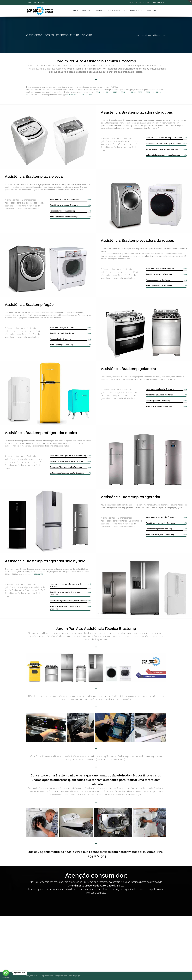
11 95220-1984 (86, 95)
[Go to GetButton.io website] (6, 977)
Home (137, 35)
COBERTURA (137, 11)
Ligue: (29, 2)
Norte (149, 35)
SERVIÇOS (100, 11)
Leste (164, 35)
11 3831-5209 (136, 92)
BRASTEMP (88, 11)
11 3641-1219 (124, 92)
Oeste (158, 35)
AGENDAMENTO (159, 2)
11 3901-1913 (149, 92)
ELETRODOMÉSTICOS (118, 11)
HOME (77, 11)
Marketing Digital (75, 976)
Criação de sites (61, 976)
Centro (143, 35)
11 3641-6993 (39, 2)
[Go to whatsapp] (6, 973)
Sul (154, 35)
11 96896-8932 (72, 95)
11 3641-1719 (111, 92)
